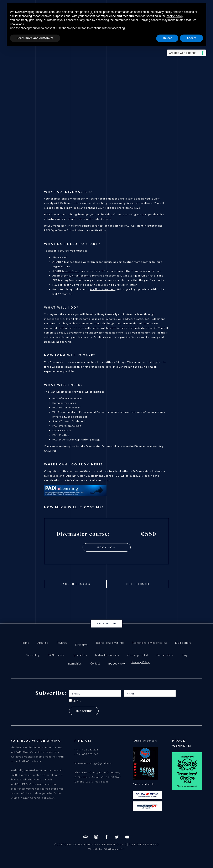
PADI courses (56, 655)
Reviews (62, 643)
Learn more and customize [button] (35, 38)
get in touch (138, 584)
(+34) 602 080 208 (86, 750)
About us (43, 643)
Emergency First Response (74, 276)
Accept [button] (191, 38)
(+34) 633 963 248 (86, 754)
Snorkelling (33, 655)
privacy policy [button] (163, 12)
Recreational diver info (110, 643)
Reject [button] (167, 38)
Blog (184, 655)
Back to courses (75, 584)
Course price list (138, 655)
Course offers (165, 655)
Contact (95, 663)
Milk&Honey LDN (114, 849)
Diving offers (183, 643)
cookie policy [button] (175, 16)
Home (25, 643)
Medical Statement (103, 289)
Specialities (80, 655)
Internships (75, 663)
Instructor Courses (107, 655)
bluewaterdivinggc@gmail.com (93, 763)
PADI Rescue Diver (67, 271)
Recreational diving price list (149, 643)
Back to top (106, 623)
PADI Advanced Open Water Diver (77, 262)
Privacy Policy (141, 662)
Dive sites (82, 645)
